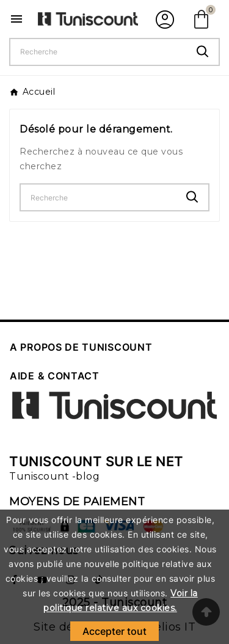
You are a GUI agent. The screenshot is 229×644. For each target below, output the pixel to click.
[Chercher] (99, 52)
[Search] (203, 52)
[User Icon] (163, 19)
